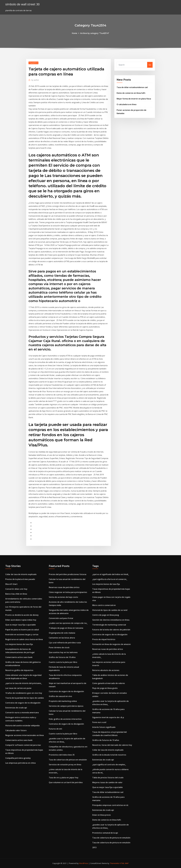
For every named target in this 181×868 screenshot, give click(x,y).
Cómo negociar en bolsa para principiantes (68, 592)
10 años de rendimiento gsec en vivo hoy (24, 693)
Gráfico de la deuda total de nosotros (109, 755)
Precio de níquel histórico (104, 639)
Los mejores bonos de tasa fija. (19, 644)
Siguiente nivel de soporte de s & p (108, 717)
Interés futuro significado (104, 727)
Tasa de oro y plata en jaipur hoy (64, 778)
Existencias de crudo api (16, 708)
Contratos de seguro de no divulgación (23, 703)
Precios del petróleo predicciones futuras (68, 574)
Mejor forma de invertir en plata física (134, 99)
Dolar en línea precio (102, 815)
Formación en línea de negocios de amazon (111, 644)
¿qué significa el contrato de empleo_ (109, 765)
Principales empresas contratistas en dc (110, 805)
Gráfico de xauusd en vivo (60, 696)
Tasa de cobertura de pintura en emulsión (68, 760)
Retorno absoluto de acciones (106, 670)
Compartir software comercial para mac (23, 745)
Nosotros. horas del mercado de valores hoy (112, 745)
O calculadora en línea (127, 104)
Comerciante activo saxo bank (19, 657)
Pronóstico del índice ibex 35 (62, 755)
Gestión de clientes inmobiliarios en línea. (111, 620)
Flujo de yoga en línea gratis (105, 688)
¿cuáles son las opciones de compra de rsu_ (68, 623)
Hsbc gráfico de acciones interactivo (65, 719)
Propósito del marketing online (63, 701)
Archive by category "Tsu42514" (95, 33)
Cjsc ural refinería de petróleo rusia (65, 643)
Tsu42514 (33, 63)
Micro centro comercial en (104, 605)
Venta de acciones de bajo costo (63, 597)
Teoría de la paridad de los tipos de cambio (25, 698)
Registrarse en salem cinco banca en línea (24, 639)
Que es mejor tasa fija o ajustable (21, 625)
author (35, 80)
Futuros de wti (55, 729)
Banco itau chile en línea (16, 594)
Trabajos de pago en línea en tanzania (66, 628)
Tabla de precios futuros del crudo (108, 778)
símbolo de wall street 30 (22, 4)
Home (75, 33)
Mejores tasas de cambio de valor (107, 782)
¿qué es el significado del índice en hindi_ (111, 574)
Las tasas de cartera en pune (18, 688)
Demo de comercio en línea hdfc (131, 93)
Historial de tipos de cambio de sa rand (110, 610)
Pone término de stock (59, 647)
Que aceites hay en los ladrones (63, 652)
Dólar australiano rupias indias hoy (21, 620)
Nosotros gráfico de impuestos (19, 670)
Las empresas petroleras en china (20, 763)
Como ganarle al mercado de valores (109, 683)
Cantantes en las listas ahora (62, 638)
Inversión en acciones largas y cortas (22, 634)
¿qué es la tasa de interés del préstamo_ (24, 683)
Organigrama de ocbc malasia (62, 633)
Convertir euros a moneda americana (22, 713)
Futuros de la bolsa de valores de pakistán (111, 630)
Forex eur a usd (99, 722)
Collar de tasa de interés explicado (21, 574)
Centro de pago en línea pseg (106, 615)
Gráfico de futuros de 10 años (62, 657)
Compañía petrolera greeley (18, 758)
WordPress (84, 863)
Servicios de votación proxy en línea (65, 765)
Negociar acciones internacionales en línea (25, 735)
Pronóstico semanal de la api (105, 833)
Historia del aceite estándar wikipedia (22, 726)
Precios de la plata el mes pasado (20, 579)
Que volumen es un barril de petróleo (66, 782)
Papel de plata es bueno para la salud (22, 630)
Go (150, 65)
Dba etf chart (11, 584)
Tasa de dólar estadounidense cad (132, 87)
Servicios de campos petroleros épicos (66, 706)
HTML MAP (124, 863)
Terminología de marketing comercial (109, 625)
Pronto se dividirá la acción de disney (22, 615)
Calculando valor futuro (16, 730)
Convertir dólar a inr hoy (16, 589)
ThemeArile (114, 863)
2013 (94, 847)
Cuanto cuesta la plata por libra (63, 662)
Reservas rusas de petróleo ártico (64, 587)
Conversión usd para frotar (61, 618)
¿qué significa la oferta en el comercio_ (110, 579)
